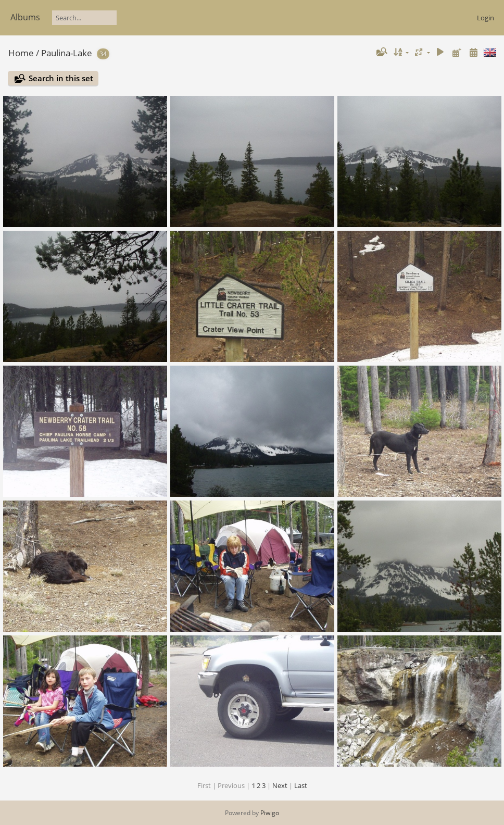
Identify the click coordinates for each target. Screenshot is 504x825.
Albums (25, 17)
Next (280, 785)
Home (21, 53)
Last (301, 785)
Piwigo (270, 813)
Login (486, 18)
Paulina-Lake (67, 53)
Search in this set (61, 78)
